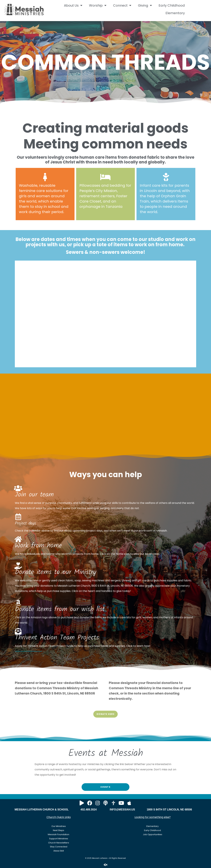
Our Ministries (59, 826)
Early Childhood (172, 5)
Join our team (34, 495)
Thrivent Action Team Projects (57, 638)
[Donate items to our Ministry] (18, 566)
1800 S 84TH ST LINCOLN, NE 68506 (169, 810)
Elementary (175, 13)
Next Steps (59, 830)
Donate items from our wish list (60, 609)
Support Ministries (59, 839)
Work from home (38, 546)
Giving (145, 5)
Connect (122, 5)
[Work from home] (18, 539)
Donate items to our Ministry (55, 572)
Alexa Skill (59, 851)
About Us (73, 5)
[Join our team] (18, 488)
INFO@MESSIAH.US (122, 810)
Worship (98, 5)
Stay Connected (59, 847)
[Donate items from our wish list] (18, 603)
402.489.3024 (89, 810)
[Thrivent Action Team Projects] (18, 631)
